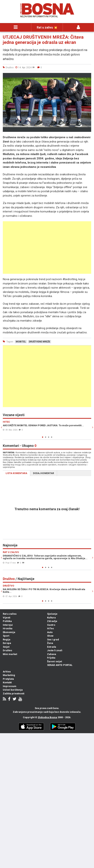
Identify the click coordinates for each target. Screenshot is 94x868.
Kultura (51, 618)
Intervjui (8, 625)
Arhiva (7, 672)
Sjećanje (52, 614)
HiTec (51, 628)
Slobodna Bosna (47, 717)
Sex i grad (53, 640)
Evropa (7, 643)
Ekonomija (9, 632)
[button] (88, 76)
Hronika (8, 628)
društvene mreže (39, 342)
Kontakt (7, 682)
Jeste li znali (55, 650)
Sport (6, 636)
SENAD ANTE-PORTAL (60, 665)
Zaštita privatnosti (14, 694)
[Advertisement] (47, 248)
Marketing (9, 675)
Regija (7, 640)
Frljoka (51, 658)
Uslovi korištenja (13, 690)
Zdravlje (52, 621)
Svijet (6, 647)
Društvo (7, 650)
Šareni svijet (55, 661)
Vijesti (7, 618)
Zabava (52, 654)
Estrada (52, 647)
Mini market (10, 654)
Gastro (51, 625)
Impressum (10, 686)
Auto (50, 632)
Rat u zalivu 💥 (47, 27)
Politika (7, 621)
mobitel (21, 342)
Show (50, 636)
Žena (50, 643)
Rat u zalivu (10, 614)
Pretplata (8, 679)
